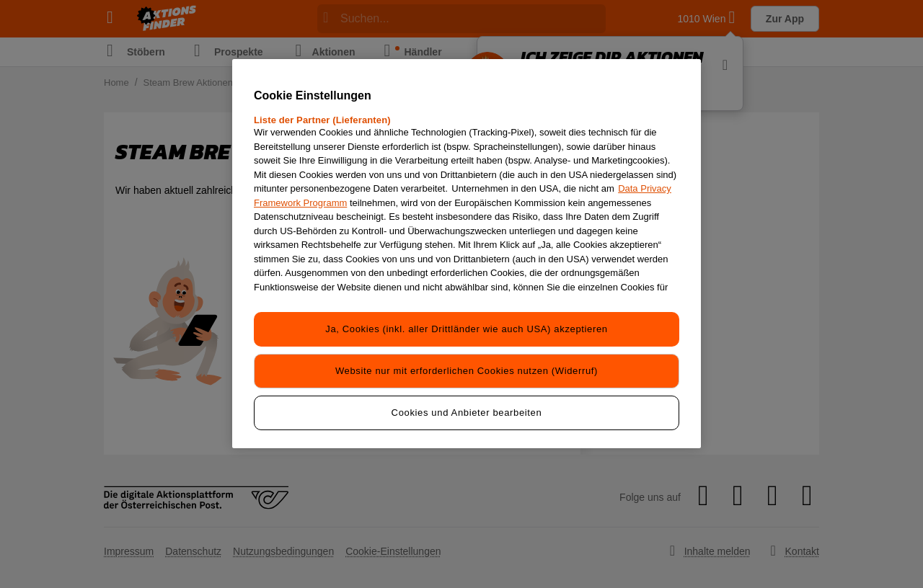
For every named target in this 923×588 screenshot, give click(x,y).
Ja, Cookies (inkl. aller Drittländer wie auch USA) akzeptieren (466, 329)
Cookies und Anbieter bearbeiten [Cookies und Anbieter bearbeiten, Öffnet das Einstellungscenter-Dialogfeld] (467, 413)
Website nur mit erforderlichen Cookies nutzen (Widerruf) (467, 371)
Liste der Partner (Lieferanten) (322, 120)
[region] (467, 254)
